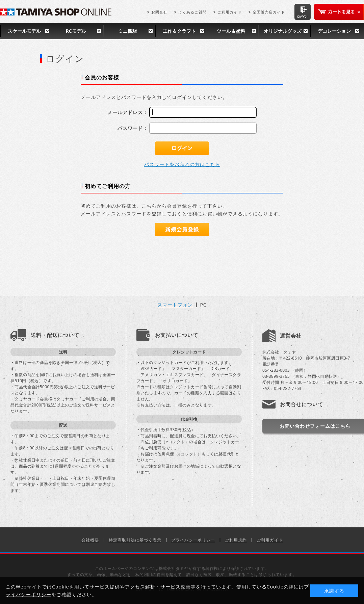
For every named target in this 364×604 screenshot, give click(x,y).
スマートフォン (175, 305)
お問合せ (159, 12)
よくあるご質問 (192, 12)
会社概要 (90, 540)
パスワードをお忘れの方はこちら (182, 164)
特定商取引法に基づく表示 (135, 540)
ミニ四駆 (128, 31)
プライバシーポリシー (193, 540)
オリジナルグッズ (283, 31)
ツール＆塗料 (231, 31)
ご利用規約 (236, 540)
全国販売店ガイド (269, 12)
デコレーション (334, 31)
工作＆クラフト (179, 31)
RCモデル (76, 31)
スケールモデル (24, 31)
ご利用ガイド (230, 12)
